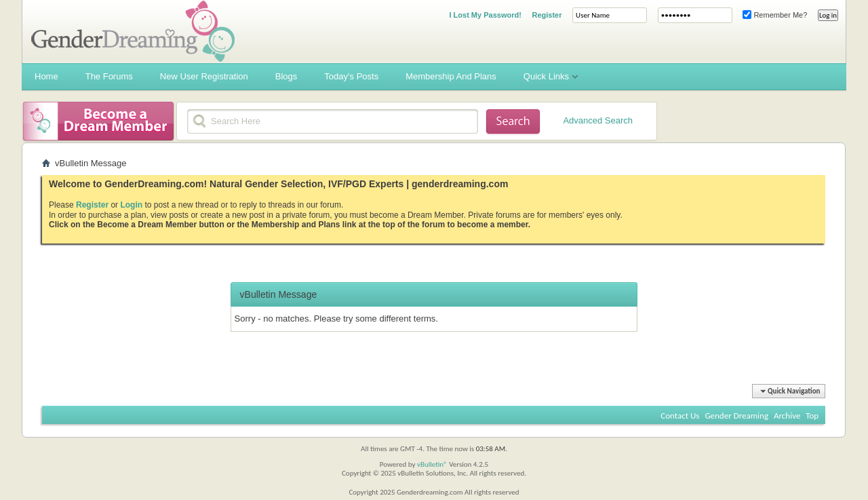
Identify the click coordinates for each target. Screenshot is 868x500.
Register (547, 15)
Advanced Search (598, 120)
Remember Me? (775, 15)
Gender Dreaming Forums (133, 31)
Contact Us (680, 416)
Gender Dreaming (736, 416)
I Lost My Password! (485, 15)
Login (131, 205)
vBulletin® (432, 464)
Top (812, 416)
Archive (787, 416)
